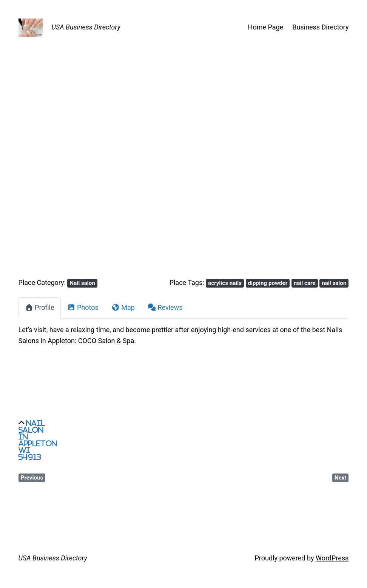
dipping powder (268, 283)
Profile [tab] (40, 307)
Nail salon (82, 283)
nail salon (334, 283)
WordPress (332, 558)
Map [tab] (123, 307)
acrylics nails (225, 283)
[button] (43, 175)
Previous (32, 478)
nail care (305, 283)
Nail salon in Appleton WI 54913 (38, 440)
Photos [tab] (83, 307)
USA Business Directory (86, 27)
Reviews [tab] (165, 307)
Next (341, 478)
